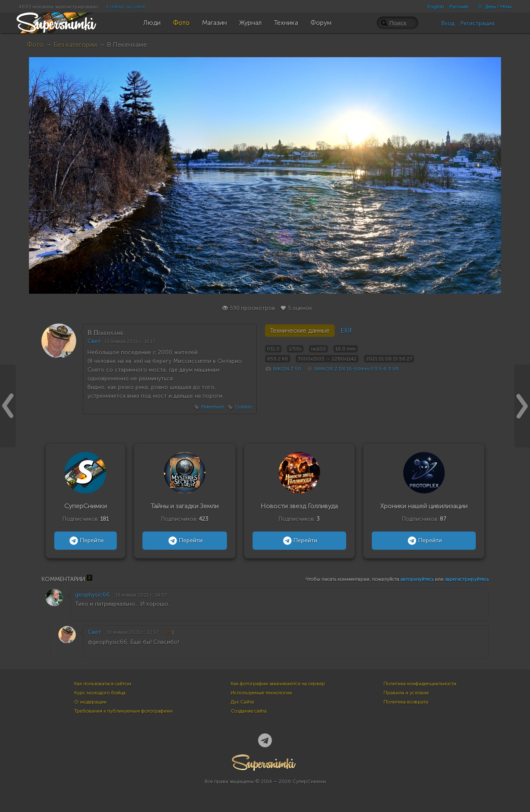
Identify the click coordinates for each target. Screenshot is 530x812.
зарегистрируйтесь (467, 579)
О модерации (90, 702)
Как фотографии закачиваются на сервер (278, 684)
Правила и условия (406, 693)
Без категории (75, 45)
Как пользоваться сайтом (103, 684)
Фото (35, 45)
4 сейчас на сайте (125, 7)
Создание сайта (249, 711)
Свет (94, 341)
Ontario (243, 407)
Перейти (86, 541)
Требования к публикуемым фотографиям (123, 711)
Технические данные (300, 331)
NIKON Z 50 (287, 369)
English (436, 7)
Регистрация (477, 23)
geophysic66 (92, 595)
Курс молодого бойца (100, 693)
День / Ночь (492, 7)
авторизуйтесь (417, 579)
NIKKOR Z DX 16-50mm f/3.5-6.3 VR (357, 369)
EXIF (347, 331)
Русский (459, 7)
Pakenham (213, 407)
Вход (448, 23)
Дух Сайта (242, 702)
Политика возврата (406, 702)
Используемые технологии (261, 693)
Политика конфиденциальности (420, 684)
